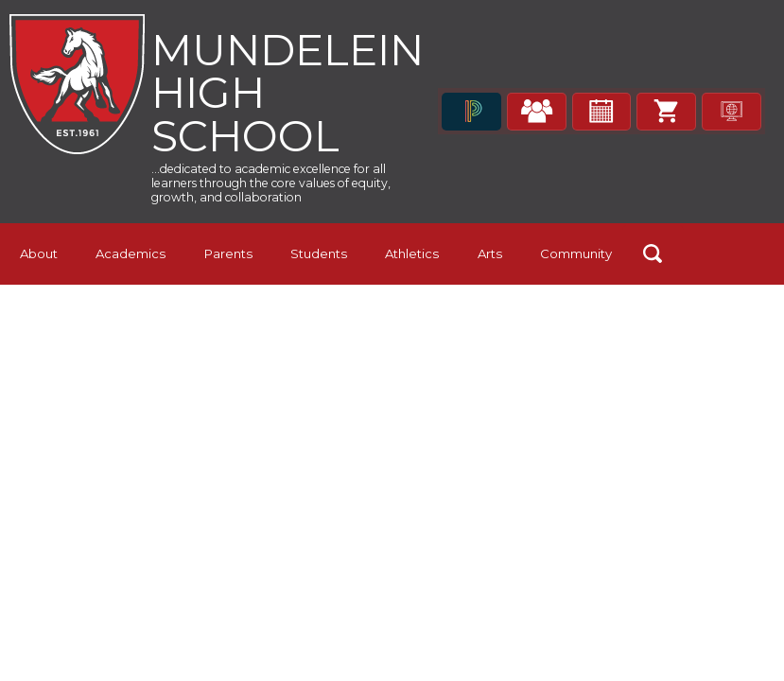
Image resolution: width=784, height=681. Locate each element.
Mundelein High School (295, 94)
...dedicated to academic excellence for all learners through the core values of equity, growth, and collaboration (293, 189)
